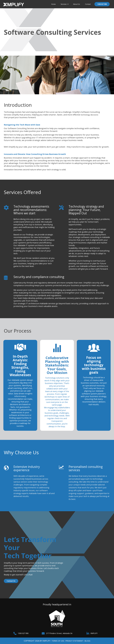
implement (38, 135)
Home (53, 4)
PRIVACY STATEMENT (74, 641)
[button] (68, 4)
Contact (88, 4)
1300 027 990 (102, 4)
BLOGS (89, 641)
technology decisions (90, 115)
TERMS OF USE (57, 641)
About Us (77, 4)
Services (64, 4)
